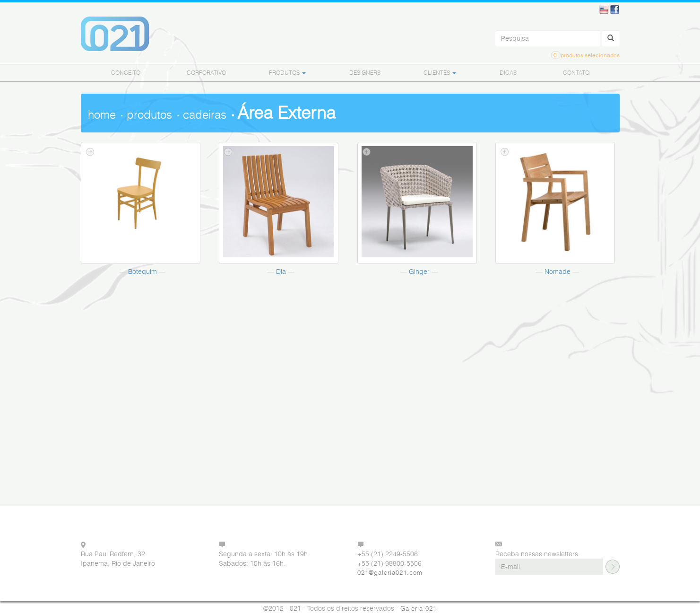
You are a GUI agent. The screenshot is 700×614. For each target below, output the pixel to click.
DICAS (508, 73)
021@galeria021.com (390, 573)
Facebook (615, 9)
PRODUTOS (287, 73)
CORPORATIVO (206, 73)
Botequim (143, 271)
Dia (281, 271)
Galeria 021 (419, 609)
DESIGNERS (365, 73)
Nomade (557, 271)
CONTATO (576, 73)
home (102, 115)
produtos (149, 115)
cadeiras (205, 115)
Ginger (419, 271)
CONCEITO (126, 73)
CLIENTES (440, 73)
